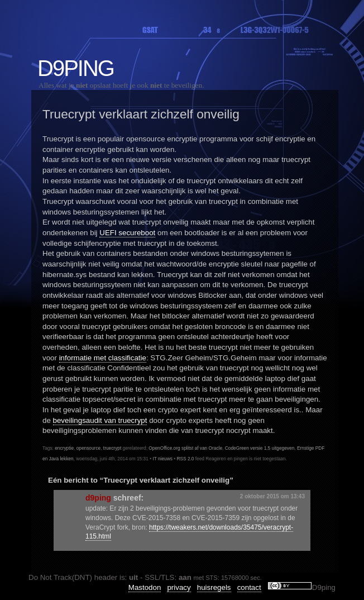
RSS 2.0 (185, 459)
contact (249, 587)
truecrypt (112, 448)
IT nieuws (162, 459)
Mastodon (145, 587)
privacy (179, 587)
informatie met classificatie (103, 358)
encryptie (64, 448)
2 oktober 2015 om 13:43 (272, 496)
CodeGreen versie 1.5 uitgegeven (260, 448)
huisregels (214, 587)
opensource (89, 448)
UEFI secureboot (127, 233)
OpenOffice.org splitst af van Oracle (185, 448)
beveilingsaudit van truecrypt (100, 420)
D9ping (76, 68)
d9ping (98, 498)
